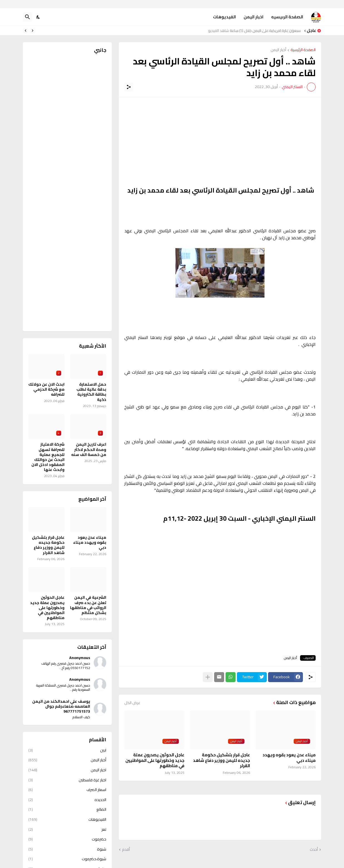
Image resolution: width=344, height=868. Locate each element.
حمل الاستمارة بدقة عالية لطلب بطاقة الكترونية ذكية (91, 392)
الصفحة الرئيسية (303, 50)
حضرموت (67, 839)
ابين (67, 751)
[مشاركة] (129, 87)
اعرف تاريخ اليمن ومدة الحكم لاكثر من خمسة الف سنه (89, 449)
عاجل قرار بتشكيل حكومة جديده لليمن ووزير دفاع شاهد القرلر (222, 760)
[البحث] (28, 17)
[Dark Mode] (38, 17)
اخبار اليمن (253, 17)
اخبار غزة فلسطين (67, 780)
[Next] (26, 31)
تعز (67, 829)
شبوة (67, 849)
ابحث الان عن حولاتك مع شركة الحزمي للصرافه (46, 389)
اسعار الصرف (67, 790)
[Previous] (33, 31)
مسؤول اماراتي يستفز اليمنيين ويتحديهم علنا (267, 31)
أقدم (126, 850)
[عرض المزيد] (208, 677)
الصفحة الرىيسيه (287, 17)
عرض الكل (132, 703)
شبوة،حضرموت (67, 859)
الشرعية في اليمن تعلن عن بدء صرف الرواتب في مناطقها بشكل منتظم (88, 605)
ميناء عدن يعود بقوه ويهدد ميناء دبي (289, 758)
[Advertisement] (220, 142)
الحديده (67, 800)
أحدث (314, 850)
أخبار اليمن (278, 50)
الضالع (67, 809)
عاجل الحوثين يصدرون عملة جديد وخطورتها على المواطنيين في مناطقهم (155, 760)
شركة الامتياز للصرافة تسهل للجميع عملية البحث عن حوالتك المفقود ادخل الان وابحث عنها (48, 457)
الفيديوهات (224, 17)
